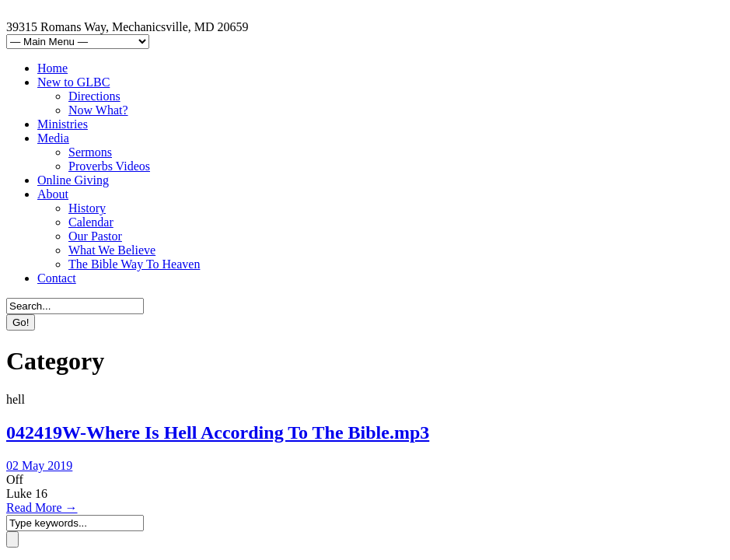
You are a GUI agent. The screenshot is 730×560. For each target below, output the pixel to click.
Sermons (90, 152)
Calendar (91, 222)
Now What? (98, 110)
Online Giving (73, 180)
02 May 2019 (39, 465)
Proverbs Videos (109, 166)
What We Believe (112, 250)
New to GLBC (73, 82)
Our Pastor (95, 236)
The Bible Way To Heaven (134, 264)
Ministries (63, 124)
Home (52, 68)
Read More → (42, 507)
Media (53, 138)
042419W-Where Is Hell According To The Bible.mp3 (218, 432)
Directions (94, 96)
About (53, 194)
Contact (57, 278)
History (87, 208)
